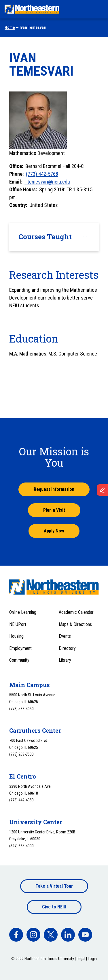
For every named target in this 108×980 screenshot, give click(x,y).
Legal (81, 959)
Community (19, 660)
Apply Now (54, 531)
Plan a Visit (54, 510)
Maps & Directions (75, 624)
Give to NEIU (54, 907)
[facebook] (16, 935)
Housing (16, 636)
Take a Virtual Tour (54, 886)
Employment (20, 648)
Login (92, 959)
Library (65, 660)
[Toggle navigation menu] (98, 9)
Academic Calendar (76, 612)
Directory (67, 648)
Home (10, 27)
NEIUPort (18, 624)
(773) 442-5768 (42, 174)
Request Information (54, 489)
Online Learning (23, 612)
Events (65, 636)
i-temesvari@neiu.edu (47, 182)
